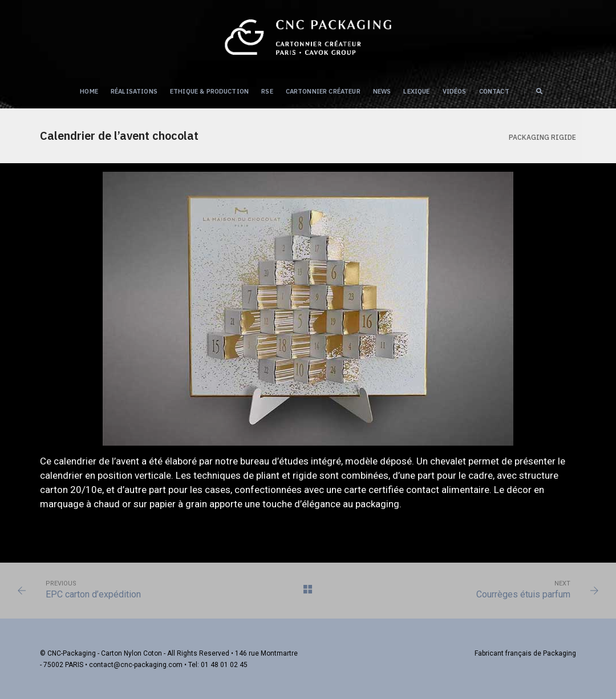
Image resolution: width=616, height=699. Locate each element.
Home (89, 91)
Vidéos (455, 91)
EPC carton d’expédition (93, 594)
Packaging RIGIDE (542, 137)
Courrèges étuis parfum (523, 594)
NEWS (382, 91)
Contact (494, 91)
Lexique (416, 91)
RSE (267, 91)
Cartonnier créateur (323, 91)
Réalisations (134, 91)
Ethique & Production (209, 91)
